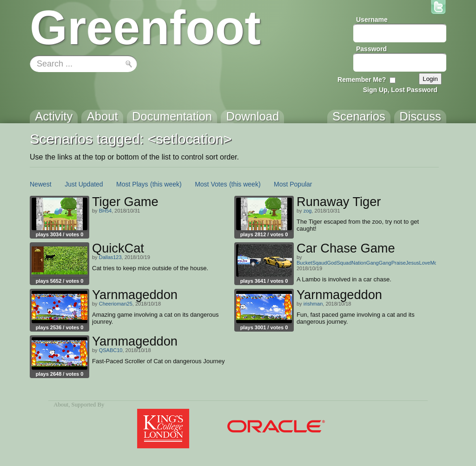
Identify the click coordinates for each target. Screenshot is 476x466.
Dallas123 (110, 257)
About (61, 405)
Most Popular (293, 184)
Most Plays (132, 184)
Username (372, 20)
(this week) (166, 184)
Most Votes (211, 184)
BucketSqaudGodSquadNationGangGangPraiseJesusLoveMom (369, 263)
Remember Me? (362, 80)
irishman (313, 304)
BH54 (106, 211)
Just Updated (84, 184)
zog (308, 211)
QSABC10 (111, 350)
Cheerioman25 (116, 304)
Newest (41, 184)
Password (371, 49)
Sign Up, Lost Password (400, 90)
